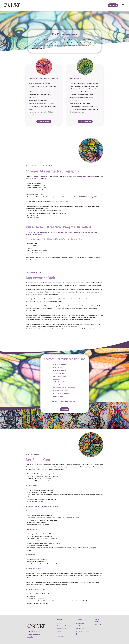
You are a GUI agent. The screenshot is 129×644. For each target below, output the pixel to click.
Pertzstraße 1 (79, 626)
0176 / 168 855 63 (84, 631)
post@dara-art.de (84, 634)
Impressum (60, 634)
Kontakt (59, 631)
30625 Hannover (80, 629)
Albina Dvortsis (80, 623)
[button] (123, 5)
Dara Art (30, 637)
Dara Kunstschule (34, 635)
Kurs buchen (113, 5)
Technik (59, 623)
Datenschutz (61, 637)
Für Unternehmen (62, 629)
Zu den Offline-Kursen (44, 121)
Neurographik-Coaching (64, 626)
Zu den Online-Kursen (85, 121)
